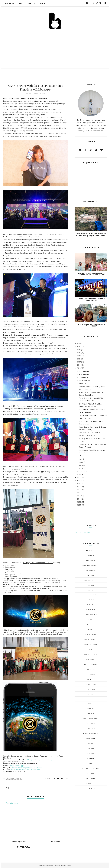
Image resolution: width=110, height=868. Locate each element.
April (80, 465)
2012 (79, 493)
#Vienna (91, 773)
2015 (79, 484)
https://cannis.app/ (17, 766)
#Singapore (91, 739)
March (81, 468)
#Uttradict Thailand (91, 768)
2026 (79, 343)
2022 (79, 356)
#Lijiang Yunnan (91, 664)
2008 (79, 505)
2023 (79, 353)
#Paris (91, 694)
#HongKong (91, 610)
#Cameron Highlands (91, 565)
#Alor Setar (91, 550)
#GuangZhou (91, 595)
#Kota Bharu (91, 635)
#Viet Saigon (91, 783)
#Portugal (91, 709)
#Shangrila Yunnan (91, 734)
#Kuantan (91, 649)
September (83, 380)
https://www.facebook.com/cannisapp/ (26, 770)
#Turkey (91, 758)
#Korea (91, 630)
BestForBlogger (67, 865)
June (80, 459)
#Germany (91, 585)
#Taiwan (91, 753)
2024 (79, 350)
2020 (79, 362)
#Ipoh (91, 620)
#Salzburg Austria (91, 719)
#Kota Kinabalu (91, 640)
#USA (91, 763)
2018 (79, 368)
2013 (79, 490)
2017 (79, 477)
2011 (79, 496)
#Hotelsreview (91, 615)
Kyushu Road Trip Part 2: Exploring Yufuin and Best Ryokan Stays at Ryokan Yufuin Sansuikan (91, 235)
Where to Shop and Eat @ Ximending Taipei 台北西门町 (92, 325)
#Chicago (91, 575)
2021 (79, 359)
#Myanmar (91, 689)
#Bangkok (91, 555)
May (80, 462)
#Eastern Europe (91, 580)
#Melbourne (91, 684)
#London (91, 669)
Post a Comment (12, 803)
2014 (79, 487)
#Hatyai (91, 600)
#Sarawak (91, 724)
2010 (79, 499)
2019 (79, 365)
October (82, 377)
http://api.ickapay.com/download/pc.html (42, 760)
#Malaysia (91, 674)
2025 (79, 347)
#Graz (91, 590)
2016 (79, 481)
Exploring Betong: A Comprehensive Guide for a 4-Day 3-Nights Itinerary (91, 274)
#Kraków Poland (91, 645)
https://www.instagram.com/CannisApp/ (27, 768)
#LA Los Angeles (91, 654)
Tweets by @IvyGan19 (83, 532)
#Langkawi (91, 659)
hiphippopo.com (50, 865)
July (80, 456)
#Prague (91, 714)
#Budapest (91, 560)
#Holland (91, 605)
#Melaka (91, 679)
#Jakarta (91, 625)
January (82, 474)
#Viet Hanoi (91, 778)
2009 (79, 502)
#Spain (91, 744)
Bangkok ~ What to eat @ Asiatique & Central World (91, 300)
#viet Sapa (91, 788)
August (81, 383)
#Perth (91, 704)
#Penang (91, 699)
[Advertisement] (55, 46)
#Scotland (91, 729)
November (83, 374)
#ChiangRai (91, 570)
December (83, 371)
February (82, 471)
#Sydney (91, 749)
